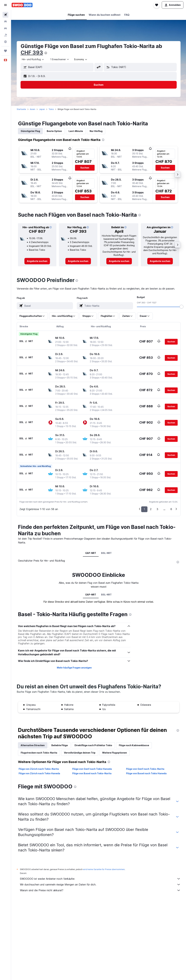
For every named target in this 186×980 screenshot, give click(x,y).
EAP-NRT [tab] (91, 553)
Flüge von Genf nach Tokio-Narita (145, 769)
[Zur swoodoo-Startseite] (22, 5)
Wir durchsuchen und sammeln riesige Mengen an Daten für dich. (100, 885)
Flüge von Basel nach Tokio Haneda (146, 773)
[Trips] (5, 51)
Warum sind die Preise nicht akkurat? (100, 890)
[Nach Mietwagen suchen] (5, 28)
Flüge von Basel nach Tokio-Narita (92, 773)
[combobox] (33, 59)
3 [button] (157, 509)
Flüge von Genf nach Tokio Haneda (92, 769)
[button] (5, 5)
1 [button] (144, 509)
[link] (37, 261)
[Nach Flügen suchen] (5, 15)
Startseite (21, 109)
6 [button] (171, 509)
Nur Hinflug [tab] (96, 131)
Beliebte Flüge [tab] (60, 745)
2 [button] (151, 509)
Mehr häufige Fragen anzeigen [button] (74, 668)
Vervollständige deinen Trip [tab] (80, 753)
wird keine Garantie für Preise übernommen (104, 869)
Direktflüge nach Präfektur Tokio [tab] (93, 745)
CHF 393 (32, 53)
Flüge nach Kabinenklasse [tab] (134, 745)
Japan (42, 109)
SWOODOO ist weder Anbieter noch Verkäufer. (100, 879)
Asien (33, 109)
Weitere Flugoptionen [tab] (115, 753)
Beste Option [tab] (54, 131)
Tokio (51, 109)
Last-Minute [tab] (76, 131)
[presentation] (46, 53)
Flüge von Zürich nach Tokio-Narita (39, 769)
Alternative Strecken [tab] (33, 745)
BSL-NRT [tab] (106, 553)
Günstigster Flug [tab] (30, 131)
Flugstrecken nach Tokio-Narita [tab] (39, 753)
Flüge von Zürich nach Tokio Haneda (39, 773)
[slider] (182, 307)
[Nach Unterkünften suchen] (5, 22)
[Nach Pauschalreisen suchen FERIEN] (5, 35)
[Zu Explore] (5, 42)
